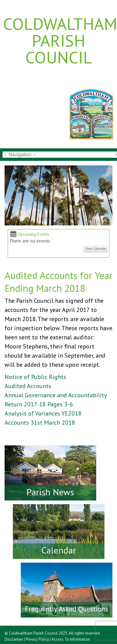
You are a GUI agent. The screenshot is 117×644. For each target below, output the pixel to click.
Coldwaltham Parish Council (59, 40)
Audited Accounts (28, 386)
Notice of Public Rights (35, 377)
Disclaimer (14, 639)
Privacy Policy (37, 639)
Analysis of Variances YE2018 (43, 413)
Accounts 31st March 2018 (40, 423)
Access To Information (71, 639)
